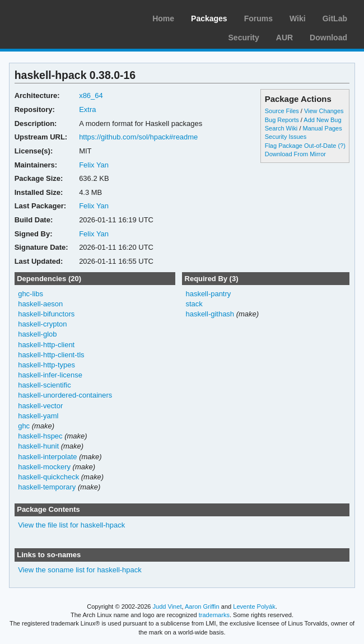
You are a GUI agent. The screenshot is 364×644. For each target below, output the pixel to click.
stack (194, 304)
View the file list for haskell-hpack (71, 525)
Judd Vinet (167, 606)
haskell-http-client (46, 345)
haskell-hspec (40, 436)
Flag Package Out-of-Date (301, 146)
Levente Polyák (254, 606)
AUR (284, 38)
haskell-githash (210, 314)
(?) (341, 146)
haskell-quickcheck (48, 477)
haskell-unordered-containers (65, 395)
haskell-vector (40, 406)
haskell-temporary (47, 487)
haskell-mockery (44, 467)
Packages (209, 18)
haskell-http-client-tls (51, 355)
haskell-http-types (46, 365)
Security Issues (286, 137)
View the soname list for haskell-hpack (80, 570)
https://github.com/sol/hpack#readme (138, 137)
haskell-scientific (45, 385)
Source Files (282, 111)
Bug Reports (282, 120)
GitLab (335, 18)
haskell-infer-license (50, 375)
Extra (87, 109)
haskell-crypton (42, 324)
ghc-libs (31, 294)
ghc (24, 426)
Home (163, 18)
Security (244, 38)
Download (328, 38)
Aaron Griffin (202, 606)
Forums (258, 18)
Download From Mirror (295, 154)
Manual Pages (322, 128)
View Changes (324, 111)
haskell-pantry (208, 294)
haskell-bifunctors (46, 314)
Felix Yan (94, 165)
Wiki (298, 18)
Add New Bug (322, 120)
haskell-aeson (40, 304)
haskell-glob (37, 334)
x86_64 (91, 95)
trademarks (214, 615)
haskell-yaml (38, 416)
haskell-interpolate (47, 457)
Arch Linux (62, 17)
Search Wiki (281, 128)
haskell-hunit (38, 446)
